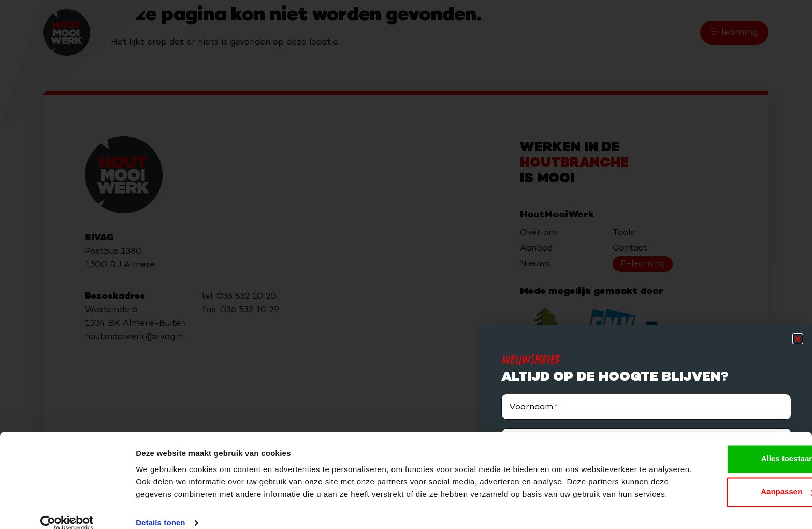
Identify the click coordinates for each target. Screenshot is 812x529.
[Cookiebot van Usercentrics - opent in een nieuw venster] (67, 509)
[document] (406, 264)
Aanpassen (726, 465)
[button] (798, 339)
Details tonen (160, 509)
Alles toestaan (726, 432)
